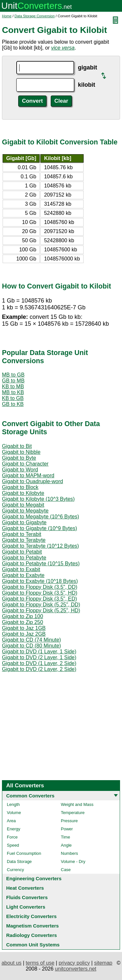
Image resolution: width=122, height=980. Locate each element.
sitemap (103, 963)
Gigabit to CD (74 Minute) (31, 640)
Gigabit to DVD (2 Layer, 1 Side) (39, 657)
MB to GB (13, 375)
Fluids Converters (27, 897)
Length (13, 804)
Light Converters (26, 907)
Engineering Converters (34, 878)
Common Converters (30, 796)
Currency (15, 870)
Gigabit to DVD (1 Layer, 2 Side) (39, 663)
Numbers (69, 853)
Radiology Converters (32, 935)
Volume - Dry (73, 861)
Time (65, 837)
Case (66, 870)
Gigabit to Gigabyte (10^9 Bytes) (40, 528)
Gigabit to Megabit (23, 505)
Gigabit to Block (20, 487)
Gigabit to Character (25, 464)
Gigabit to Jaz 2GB (24, 634)
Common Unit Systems (33, 945)
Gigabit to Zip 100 (22, 616)
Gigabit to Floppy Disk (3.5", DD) (40, 587)
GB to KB (13, 404)
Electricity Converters (31, 916)
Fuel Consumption (24, 853)
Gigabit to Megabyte (25, 511)
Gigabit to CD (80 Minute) (31, 646)
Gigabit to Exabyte (23, 575)
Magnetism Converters (33, 926)
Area (11, 821)
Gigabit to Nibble (21, 452)
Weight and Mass (77, 804)
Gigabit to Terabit (22, 534)
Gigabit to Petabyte (24, 558)
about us (12, 963)
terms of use (40, 963)
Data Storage (19, 861)
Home (7, 16)
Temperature (73, 813)
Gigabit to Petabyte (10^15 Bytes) (41, 564)
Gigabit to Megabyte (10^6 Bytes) (41, 517)
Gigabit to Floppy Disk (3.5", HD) (40, 593)
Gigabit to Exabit (21, 569)
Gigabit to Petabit (22, 552)
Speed (13, 845)
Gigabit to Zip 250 (22, 622)
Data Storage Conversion (35, 16)
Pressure (69, 821)
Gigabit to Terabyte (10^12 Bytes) (41, 546)
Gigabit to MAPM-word (28, 475)
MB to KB (13, 392)
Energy (14, 829)
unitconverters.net (76, 969)
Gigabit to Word (20, 470)
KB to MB (13, 386)
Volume (14, 813)
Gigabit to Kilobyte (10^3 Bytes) (38, 499)
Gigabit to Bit (17, 446)
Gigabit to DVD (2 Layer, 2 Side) (39, 669)
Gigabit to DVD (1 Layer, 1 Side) (39, 652)
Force (12, 837)
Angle (66, 845)
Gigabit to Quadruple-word (33, 481)
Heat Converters (25, 888)
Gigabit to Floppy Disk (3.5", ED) (40, 599)
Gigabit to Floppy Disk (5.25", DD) (41, 605)
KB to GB (13, 398)
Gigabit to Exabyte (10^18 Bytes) (40, 581)
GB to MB (13, 381)
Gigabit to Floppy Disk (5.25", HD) (41, 610)
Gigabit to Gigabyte (24, 522)
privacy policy (74, 963)
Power (67, 829)
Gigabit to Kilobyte (23, 493)
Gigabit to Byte (19, 458)
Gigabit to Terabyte (24, 540)
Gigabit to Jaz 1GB (24, 628)
